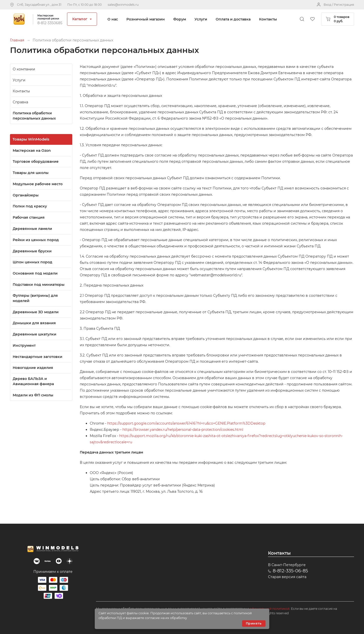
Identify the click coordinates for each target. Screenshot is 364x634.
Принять (254, 623)
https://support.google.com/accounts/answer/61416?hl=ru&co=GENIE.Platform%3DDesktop (186, 423)
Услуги (201, 19)
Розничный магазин (146, 19)
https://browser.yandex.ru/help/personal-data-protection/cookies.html (183, 430)
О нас (113, 19)
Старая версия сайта (287, 577)
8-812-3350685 (50, 23)
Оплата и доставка (233, 19)
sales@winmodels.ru (123, 5)
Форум (180, 19)
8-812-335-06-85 (290, 571)
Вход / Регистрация (339, 5)
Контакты (268, 19)
